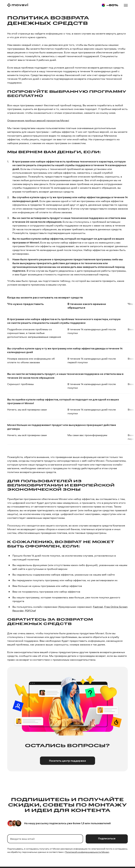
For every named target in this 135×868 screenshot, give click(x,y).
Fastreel (98, 607)
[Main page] (18, 5)
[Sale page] (110, 5)
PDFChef (30, 611)
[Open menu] (126, 5)
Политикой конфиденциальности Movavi (87, 852)
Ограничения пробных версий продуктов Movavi (38, 120)
